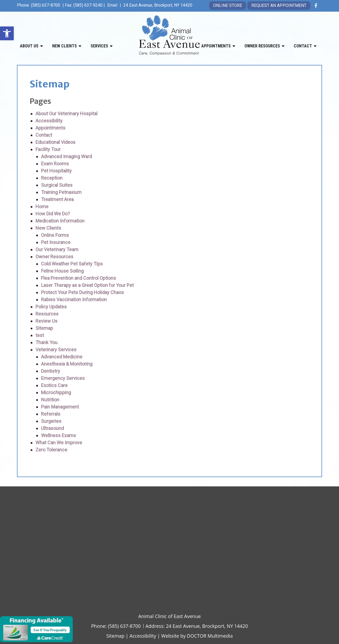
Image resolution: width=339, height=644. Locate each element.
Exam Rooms (55, 164)
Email (113, 5)
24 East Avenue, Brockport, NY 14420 (158, 5)
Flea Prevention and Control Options (79, 278)
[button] (7, 33)
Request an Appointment (279, 5)
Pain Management (60, 407)
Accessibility (49, 121)
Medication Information (60, 221)
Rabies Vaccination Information (74, 299)
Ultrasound (52, 428)
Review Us (46, 321)
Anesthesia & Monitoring (67, 364)
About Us (29, 46)
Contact (303, 46)
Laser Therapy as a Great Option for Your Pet (87, 285)
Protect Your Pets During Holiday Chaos (82, 292)
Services (99, 46)
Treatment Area (57, 199)
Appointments (216, 46)
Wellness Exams (59, 435)
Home (42, 206)
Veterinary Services (56, 350)
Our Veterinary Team (57, 249)
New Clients (64, 46)
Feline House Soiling (62, 271)
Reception (52, 178)
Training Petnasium (61, 192)
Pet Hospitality (56, 171)
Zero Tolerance (51, 450)
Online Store (228, 5)
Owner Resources (262, 46)
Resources (47, 314)
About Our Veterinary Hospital (66, 114)
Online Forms (55, 235)
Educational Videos (55, 142)
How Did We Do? (53, 214)
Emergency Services (63, 378)
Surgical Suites (57, 185)
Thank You (46, 342)
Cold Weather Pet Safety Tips (72, 264)
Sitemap (44, 328)
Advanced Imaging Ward (66, 156)
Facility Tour (48, 149)
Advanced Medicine (62, 357)
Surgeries (51, 421)
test (40, 335)
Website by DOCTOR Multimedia (197, 636)
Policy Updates (51, 307)
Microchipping (56, 392)
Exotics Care (54, 385)
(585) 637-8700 (46, 5)
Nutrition (50, 400)
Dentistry (51, 371)
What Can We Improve (59, 443)
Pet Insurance (56, 242)
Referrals (51, 414)
